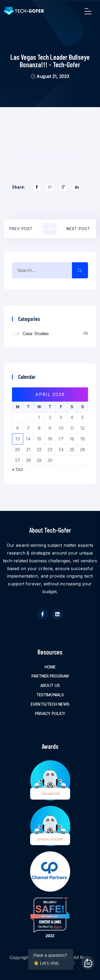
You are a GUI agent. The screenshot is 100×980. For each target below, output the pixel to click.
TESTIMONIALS (50, 695)
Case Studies (55, 333)
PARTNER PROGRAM (50, 676)
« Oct (17, 469)
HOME (50, 667)
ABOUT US (50, 685)
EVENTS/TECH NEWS (50, 704)
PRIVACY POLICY (50, 714)
